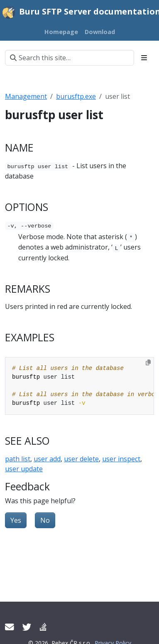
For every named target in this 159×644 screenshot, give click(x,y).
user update (24, 469)
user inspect (121, 459)
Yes (16, 520)
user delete (81, 459)
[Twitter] (27, 627)
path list (18, 459)
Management (26, 96)
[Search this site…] (70, 58)
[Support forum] (43, 627)
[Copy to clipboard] (148, 362)
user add (47, 459)
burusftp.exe (76, 96)
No (45, 520)
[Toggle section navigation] (144, 58)
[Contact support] (10, 627)
